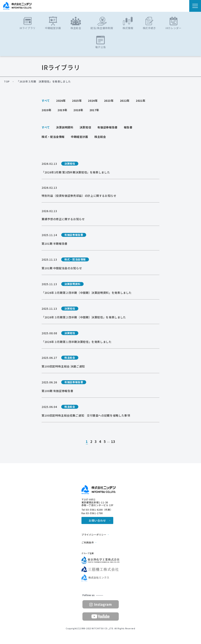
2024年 (93, 101)
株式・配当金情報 (53, 137)
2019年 (62, 110)
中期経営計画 (79, 137)
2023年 (109, 101)
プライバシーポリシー (94, 535)
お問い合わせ (97, 520)
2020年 (46, 110)
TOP (7, 82)
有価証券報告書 (107, 127)
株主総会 (100, 137)
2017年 (94, 110)
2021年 (141, 101)
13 (113, 442)
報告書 (128, 127)
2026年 (61, 101)
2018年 (78, 110)
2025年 (77, 101)
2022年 (125, 101)
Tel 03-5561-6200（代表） (97, 510)
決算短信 (85, 127)
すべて (46, 101)
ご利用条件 (88, 542)
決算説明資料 (65, 127)
